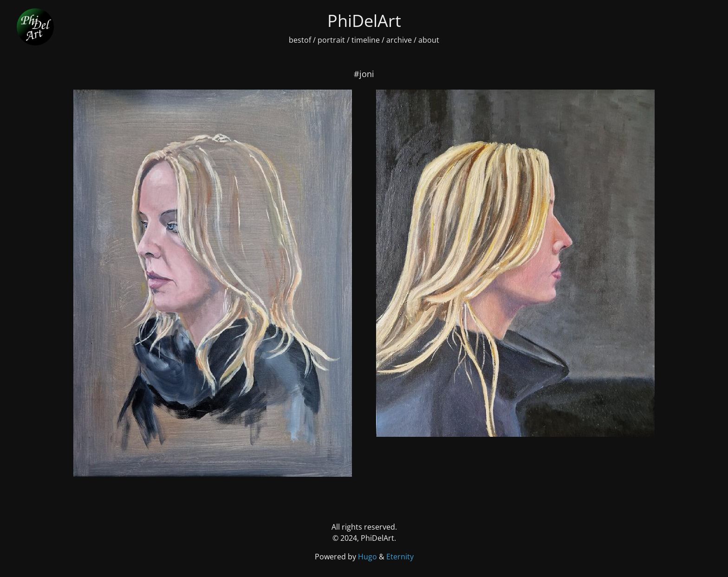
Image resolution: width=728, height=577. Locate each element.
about (429, 40)
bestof (300, 40)
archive (399, 40)
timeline (366, 40)
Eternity (400, 557)
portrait (331, 40)
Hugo (368, 557)
